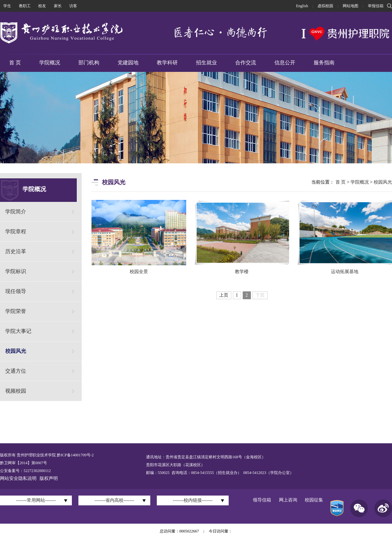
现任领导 (16, 291)
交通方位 (16, 371)
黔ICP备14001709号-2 (75, 455)
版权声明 (49, 478)
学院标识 (16, 271)
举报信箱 (376, 6)
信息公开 (285, 63)
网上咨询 (288, 500)
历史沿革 (16, 251)
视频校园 (16, 391)
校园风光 (16, 351)
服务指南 (324, 63)
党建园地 (128, 63)
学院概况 (50, 63)
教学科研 (167, 63)
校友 (42, 6)
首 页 (15, 63)
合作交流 (246, 63)
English (302, 6)
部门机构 (89, 63)
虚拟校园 (325, 6)
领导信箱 (262, 500)
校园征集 (314, 500)
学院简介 (16, 212)
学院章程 (16, 231)
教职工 (25, 6)
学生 (7, 6)
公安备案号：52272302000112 (25, 471)
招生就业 (206, 63)
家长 (58, 6)
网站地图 (351, 6)
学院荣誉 (16, 311)
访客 (73, 6)
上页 (224, 295)
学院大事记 (18, 331)
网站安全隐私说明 (18, 478)
